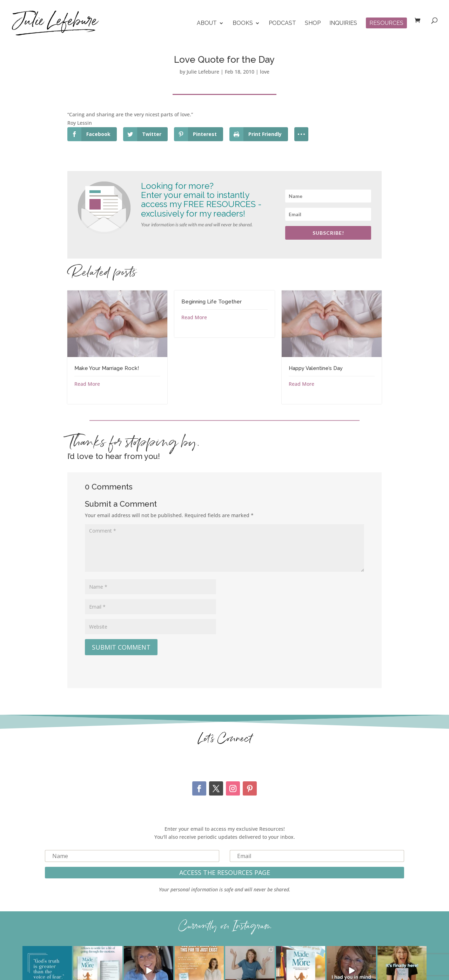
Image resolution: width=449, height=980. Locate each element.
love (265, 72)
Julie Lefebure (203, 72)
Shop (313, 23)
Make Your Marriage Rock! (107, 368)
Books (243, 23)
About (207, 23)
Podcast (282, 23)
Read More (87, 384)
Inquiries (343, 23)
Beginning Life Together (212, 302)
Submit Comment (121, 647)
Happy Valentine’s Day (316, 368)
